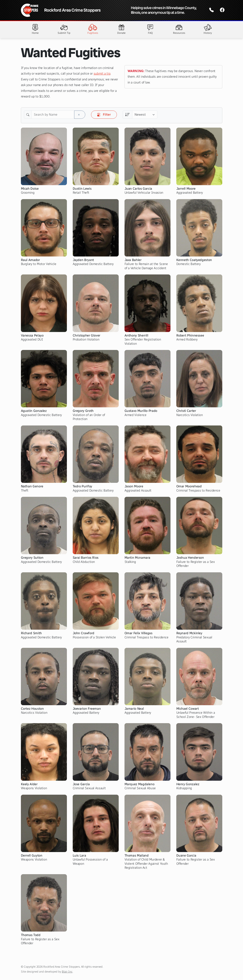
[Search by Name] (53, 115)
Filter (104, 115)
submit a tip (102, 74)
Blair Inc (67, 972)
